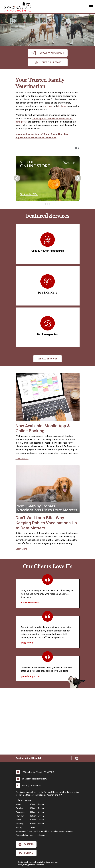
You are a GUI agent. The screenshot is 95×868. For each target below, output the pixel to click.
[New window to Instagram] (77, 759)
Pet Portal (26, 853)
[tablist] (48, 204)
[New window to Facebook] (71, 759)
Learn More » (22, 458)
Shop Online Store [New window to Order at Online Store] (47, 62)
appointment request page (62, 831)
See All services (47, 359)
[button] (76, 148)
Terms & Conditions (37, 865)
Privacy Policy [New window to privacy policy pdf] (23, 865)
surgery (48, 106)
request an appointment (48, 53)
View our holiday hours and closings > (31, 835)
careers (26, 844)
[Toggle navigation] (91, 7)
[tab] (45, 204)
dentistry (62, 106)
